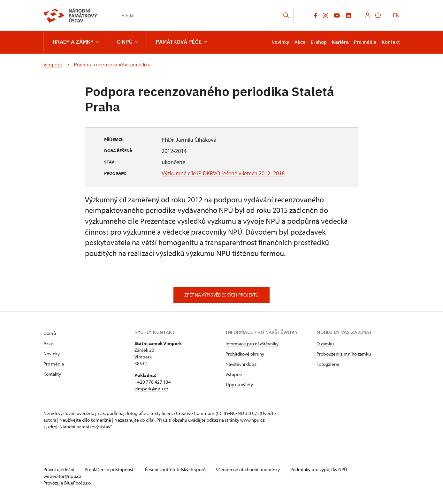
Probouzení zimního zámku (344, 354)
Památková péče (181, 42)
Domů (50, 333)
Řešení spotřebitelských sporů (178, 469)
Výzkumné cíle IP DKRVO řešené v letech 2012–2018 (223, 173)
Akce (300, 42)
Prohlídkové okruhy (245, 354)
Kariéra (340, 42)
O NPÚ (127, 42)
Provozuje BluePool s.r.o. (68, 483)
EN (396, 15)
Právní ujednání (59, 469)
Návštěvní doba (241, 364)
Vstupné (234, 374)
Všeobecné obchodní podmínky (251, 469)
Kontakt (391, 42)
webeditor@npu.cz (62, 476)
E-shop (319, 42)
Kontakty (52, 374)
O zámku (325, 344)
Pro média (365, 42)
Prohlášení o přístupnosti (111, 469)
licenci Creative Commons (188, 413)
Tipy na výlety (239, 384)
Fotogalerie (328, 364)
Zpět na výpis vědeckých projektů (221, 295)
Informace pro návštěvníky (252, 344)
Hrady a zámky (76, 42)
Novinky (280, 42)
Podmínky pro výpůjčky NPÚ (322, 469)
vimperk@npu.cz (151, 389)
